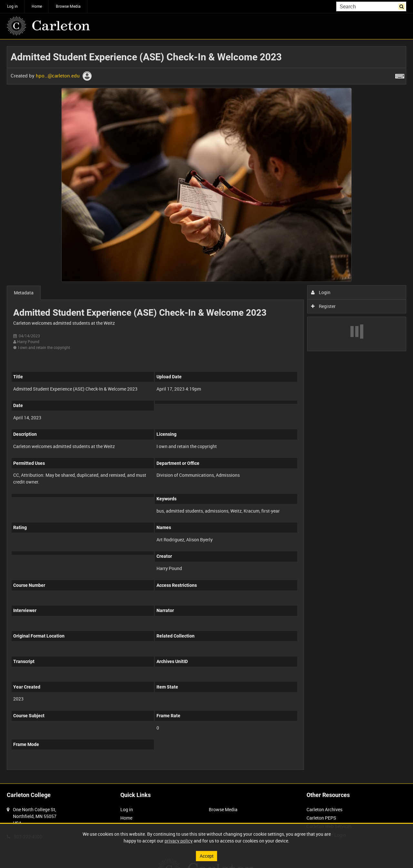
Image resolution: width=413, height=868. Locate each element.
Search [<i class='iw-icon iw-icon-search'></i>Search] (403, 6)
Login (321, 292)
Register (323, 306)
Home (37, 6)
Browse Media (68, 6)
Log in (12, 6)
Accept (207, 856)
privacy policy (179, 841)
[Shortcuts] (400, 75)
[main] (206, 411)
